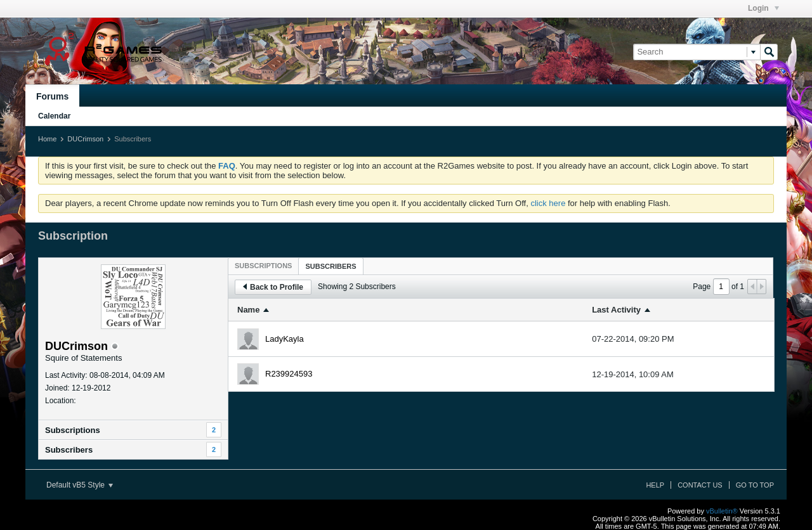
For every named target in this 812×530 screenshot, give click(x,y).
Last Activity (616, 310)
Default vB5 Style (80, 485)
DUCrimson (85, 139)
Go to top (755, 485)
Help (655, 485)
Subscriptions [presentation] (263, 266)
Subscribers (69, 450)
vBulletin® (722, 511)
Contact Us (700, 485)
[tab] (263, 266)
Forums (52, 96)
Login (763, 8)
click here (548, 203)
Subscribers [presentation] (331, 266)
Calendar (54, 116)
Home (47, 139)
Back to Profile (273, 287)
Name (248, 310)
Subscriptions (73, 430)
